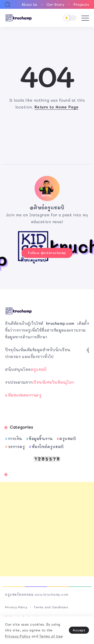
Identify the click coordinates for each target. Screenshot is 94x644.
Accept (79, 630)
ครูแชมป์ (39, 369)
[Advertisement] (47, 529)
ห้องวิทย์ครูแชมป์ (48, 447)
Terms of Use (51, 636)
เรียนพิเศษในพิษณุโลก (53, 382)
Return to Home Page (57, 107)
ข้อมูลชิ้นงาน (41, 438)
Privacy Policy (18, 636)
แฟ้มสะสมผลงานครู (23, 395)
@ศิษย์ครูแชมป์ (47, 208)
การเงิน (15, 438)
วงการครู (17, 447)
